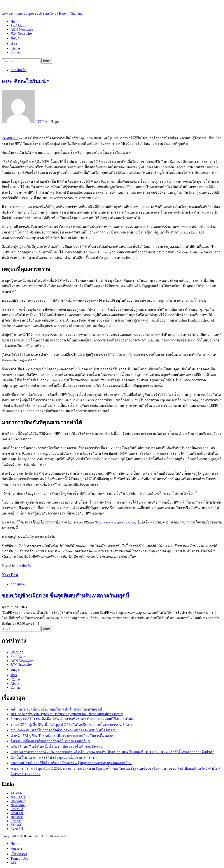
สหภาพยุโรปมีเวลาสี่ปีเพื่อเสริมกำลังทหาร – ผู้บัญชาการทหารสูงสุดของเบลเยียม (71, 763)
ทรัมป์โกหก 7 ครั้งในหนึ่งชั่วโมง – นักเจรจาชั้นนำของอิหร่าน (57, 747)
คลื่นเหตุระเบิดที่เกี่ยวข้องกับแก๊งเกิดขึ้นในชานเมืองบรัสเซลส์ (56, 709)
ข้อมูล (15, 38)
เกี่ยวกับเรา (19, 854)
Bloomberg (18, 801)
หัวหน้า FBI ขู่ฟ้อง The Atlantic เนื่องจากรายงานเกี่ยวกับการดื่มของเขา (63, 736)
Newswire (18, 805)
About (15, 683)
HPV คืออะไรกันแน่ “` (26, 81)
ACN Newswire (22, 29)
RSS (14, 862)
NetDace (17, 817)
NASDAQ (18, 797)
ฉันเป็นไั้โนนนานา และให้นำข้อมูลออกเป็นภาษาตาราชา (54, 758)
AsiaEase (17, 813)
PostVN (16, 821)
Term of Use (19, 858)
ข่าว (14, 44)
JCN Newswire (21, 33)
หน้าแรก (17, 652)
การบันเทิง (18, 70)
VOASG (17, 825)
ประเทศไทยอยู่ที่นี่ (15, 4)
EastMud (17, 809)
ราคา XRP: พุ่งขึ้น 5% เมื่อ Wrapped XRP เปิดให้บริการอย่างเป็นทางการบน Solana (71, 725)
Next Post (10, 575)
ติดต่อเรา (17, 848)
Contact (16, 52)
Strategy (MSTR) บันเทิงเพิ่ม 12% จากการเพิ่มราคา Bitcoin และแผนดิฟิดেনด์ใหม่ (72, 719)
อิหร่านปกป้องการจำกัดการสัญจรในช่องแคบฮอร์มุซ (50, 741)
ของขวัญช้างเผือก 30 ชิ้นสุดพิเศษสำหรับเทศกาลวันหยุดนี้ (65, 596)
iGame (15, 48)
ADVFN (17, 793)
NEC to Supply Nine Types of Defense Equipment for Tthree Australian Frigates (67, 714)
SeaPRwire (18, 26)
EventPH (17, 829)
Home (15, 22)
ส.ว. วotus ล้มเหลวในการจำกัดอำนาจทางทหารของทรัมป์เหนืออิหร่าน (64, 730)
